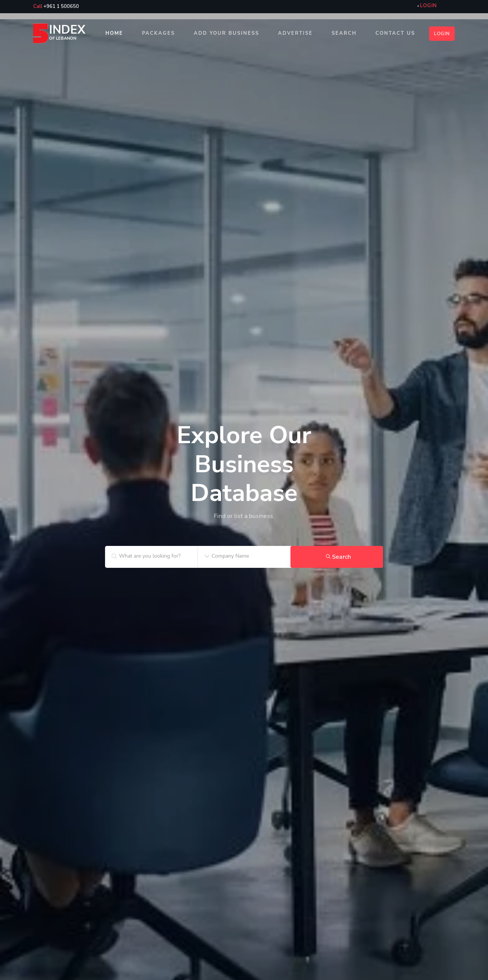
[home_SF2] (244, 461)
